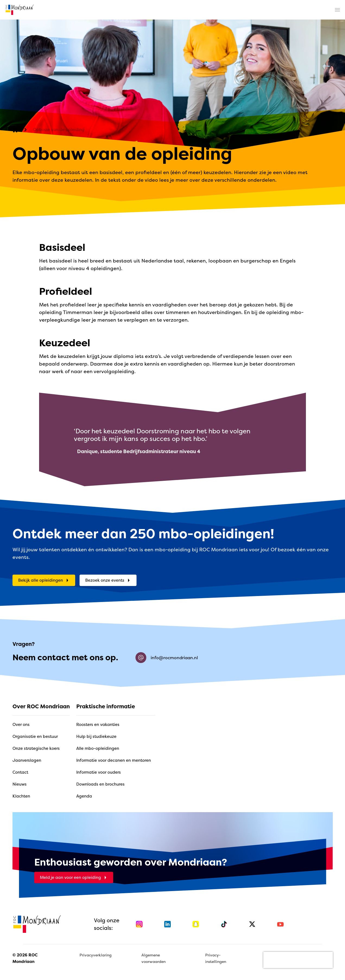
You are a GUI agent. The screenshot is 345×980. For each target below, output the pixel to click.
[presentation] (298, 960)
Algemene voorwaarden (153, 958)
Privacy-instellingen (216, 958)
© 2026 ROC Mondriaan (25, 958)
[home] (20, 10)
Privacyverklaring (96, 955)
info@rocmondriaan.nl (167, 658)
